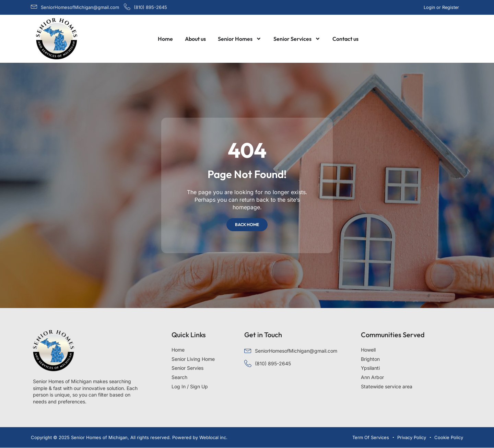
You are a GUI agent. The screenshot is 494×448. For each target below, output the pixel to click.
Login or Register (442, 7)
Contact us (345, 39)
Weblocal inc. (213, 437)
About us (195, 39)
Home (165, 39)
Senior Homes (240, 39)
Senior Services (297, 39)
